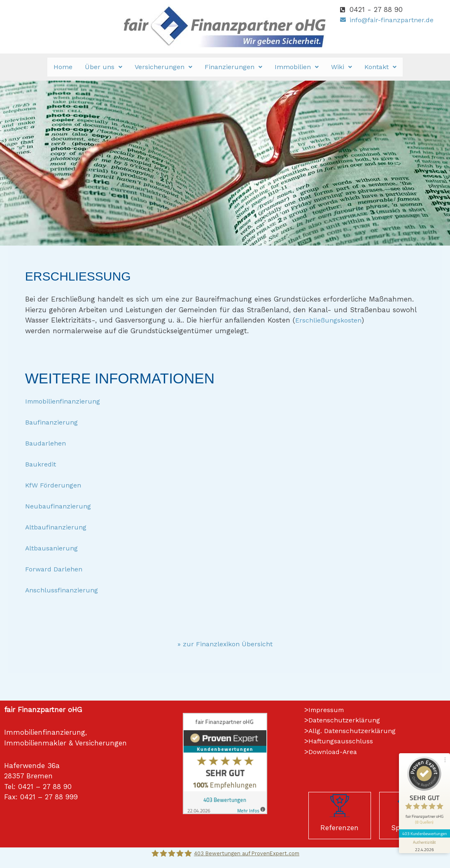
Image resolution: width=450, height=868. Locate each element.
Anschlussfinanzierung (63, 590)
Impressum (328, 710)
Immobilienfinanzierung (66, 401)
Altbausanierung (53, 548)
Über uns (104, 67)
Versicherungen (163, 67)
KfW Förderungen (55, 485)
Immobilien (297, 67)
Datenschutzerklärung (346, 720)
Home (63, 67)
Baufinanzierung (53, 422)
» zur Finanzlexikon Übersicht (225, 644)
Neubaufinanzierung (60, 506)
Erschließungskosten (330, 320)
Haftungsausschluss (342, 741)
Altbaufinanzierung (58, 527)
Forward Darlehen (56, 569)
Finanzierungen (233, 67)
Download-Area (335, 752)
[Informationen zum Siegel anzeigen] (422, 817)
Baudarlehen (47, 443)
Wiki (342, 67)
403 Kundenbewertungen (422, 805)
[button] (104, 67)
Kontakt (380, 67)
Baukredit (42, 464)
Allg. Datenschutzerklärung (355, 731)
